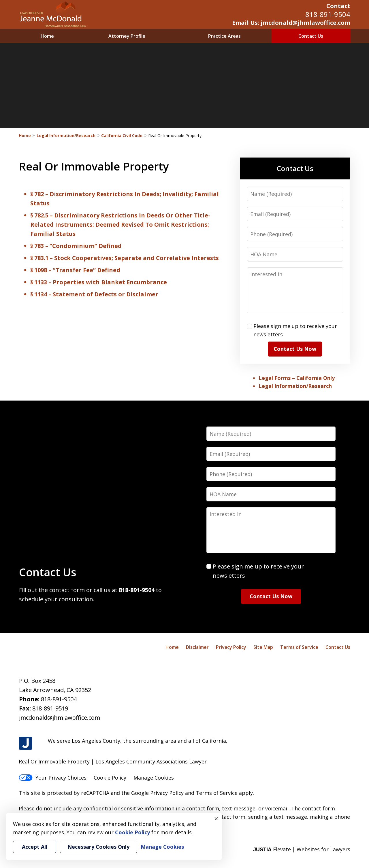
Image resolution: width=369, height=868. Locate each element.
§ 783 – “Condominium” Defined (76, 246)
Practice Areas (224, 36)
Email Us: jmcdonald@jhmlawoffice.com (291, 23)
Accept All (35, 847)
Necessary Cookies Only (98, 847)
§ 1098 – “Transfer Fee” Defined (75, 270)
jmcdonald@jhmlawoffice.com (60, 718)
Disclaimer (197, 647)
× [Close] (216, 818)
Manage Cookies (154, 778)
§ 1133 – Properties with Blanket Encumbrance (99, 282)
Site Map (263, 647)
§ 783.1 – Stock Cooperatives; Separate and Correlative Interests (125, 258)
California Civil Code (122, 135)
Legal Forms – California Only (297, 378)
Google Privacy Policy (157, 793)
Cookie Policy (110, 778)
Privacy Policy (231, 647)
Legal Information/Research (66, 135)
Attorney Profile (127, 36)
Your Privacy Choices (53, 778)
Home (47, 36)
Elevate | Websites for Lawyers (302, 849)
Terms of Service (299, 647)
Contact (338, 6)
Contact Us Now (295, 349)
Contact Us (311, 36)
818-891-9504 (328, 14)
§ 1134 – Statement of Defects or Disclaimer (94, 294)
